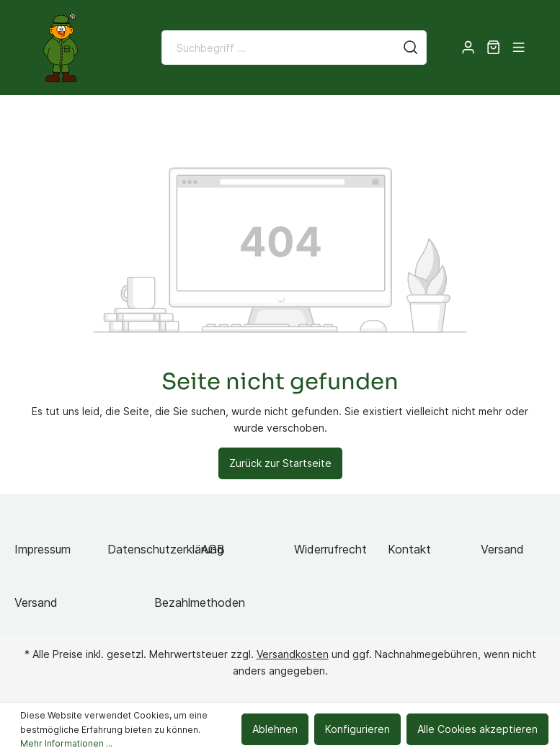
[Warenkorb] (493, 48)
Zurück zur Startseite (280, 463)
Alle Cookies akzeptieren (477, 729)
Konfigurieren (357, 729)
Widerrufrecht (330, 549)
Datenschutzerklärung (165, 549)
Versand (502, 549)
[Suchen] (411, 48)
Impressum (43, 549)
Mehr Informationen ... (66, 743)
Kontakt (409, 549)
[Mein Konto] (468, 48)
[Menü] (519, 48)
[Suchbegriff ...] (279, 48)
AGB (213, 549)
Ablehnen (275, 729)
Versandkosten (293, 654)
